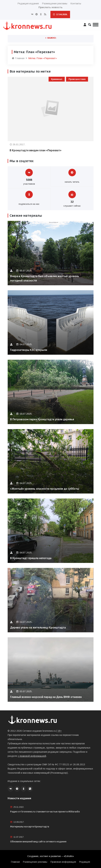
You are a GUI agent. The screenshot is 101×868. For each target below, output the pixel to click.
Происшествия (77, 79)
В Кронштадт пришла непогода (31, 558)
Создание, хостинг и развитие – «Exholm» (51, 856)
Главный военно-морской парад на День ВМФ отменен (46, 697)
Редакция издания (28, 3)
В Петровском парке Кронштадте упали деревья (42, 419)
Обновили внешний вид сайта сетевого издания (38, 842)
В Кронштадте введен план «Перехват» (36, 150)
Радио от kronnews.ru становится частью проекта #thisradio (45, 812)
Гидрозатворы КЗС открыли (29, 350)
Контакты (76, 3)
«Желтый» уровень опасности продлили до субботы (45, 489)
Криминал (57, 79)
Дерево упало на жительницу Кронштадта (38, 627)
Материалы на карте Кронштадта (30, 827)
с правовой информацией (32, 756)
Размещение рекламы (55, 3)
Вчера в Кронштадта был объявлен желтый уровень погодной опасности (45, 278)
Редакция (85, 862)
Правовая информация (63, 862)
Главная (18, 58)
